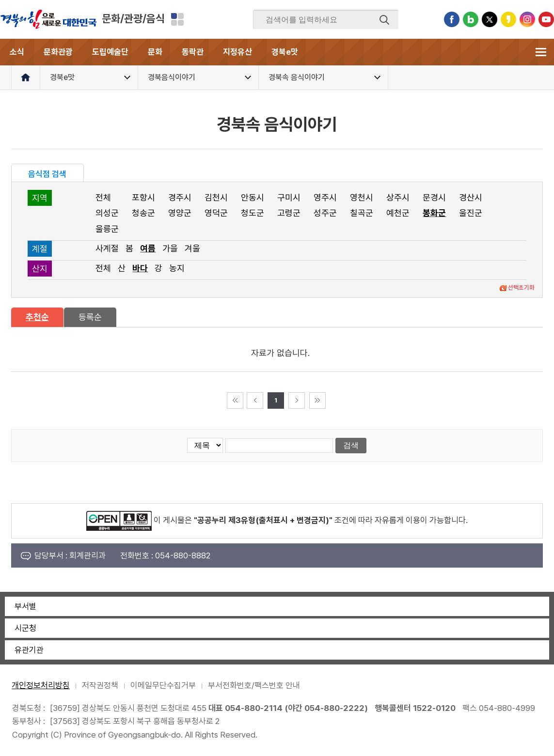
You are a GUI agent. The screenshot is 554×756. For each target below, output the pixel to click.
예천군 (398, 213)
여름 (148, 248)
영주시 (325, 197)
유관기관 (29, 650)
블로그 (471, 19)
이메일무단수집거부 (163, 685)
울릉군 (107, 229)
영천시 (362, 197)
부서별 (25, 606)
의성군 (107, 213)
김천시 (216, 197)
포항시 (143, 197)
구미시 (289, 197)
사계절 (107, 248)
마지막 (317, 401)
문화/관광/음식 (133, 18)
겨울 (192, 248)
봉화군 (434, 213)
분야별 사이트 (177, 19)
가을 (170, 248)
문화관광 (58, 52)
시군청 (25, 628)
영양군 (180, 213)
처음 (235, 401)
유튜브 (546, 19)
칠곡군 (362, 213)
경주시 (180, 197)
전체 (103, 197)
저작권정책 (100, 685)
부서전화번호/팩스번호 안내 (254, 685)
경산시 (471, 197)
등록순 (90, 317)
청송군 (143, 213)
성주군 (325, 213)
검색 (384, 20)
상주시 (398, 197)
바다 (140, 268)
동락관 (193, 52)
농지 (177, 268)
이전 (255, 401)
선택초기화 (521, 287)
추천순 (37, 317)
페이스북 (452, 19)
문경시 (434, 197)
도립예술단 (110, 52)
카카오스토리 (508, 19)
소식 (17, 52)
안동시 (253, 197)
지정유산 (237, 52)
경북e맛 (285, 52)
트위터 (490, 19)
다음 (297, 401)
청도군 (253, 213)
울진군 (471, 213)
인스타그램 (527, 19)
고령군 (289, 213)
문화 (155, 52)
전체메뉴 (541, 52)
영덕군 (216, 213)
